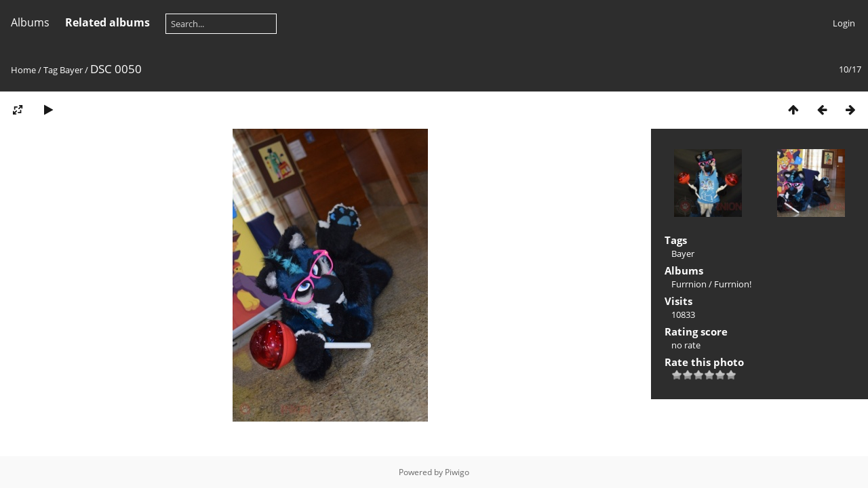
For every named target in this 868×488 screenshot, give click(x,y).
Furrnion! (733, 284)
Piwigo (457, 472)
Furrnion (689, 284)
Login (844, 23)
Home (23, 70)
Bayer (71, 70)
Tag (51, 70)
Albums (30, 22)
